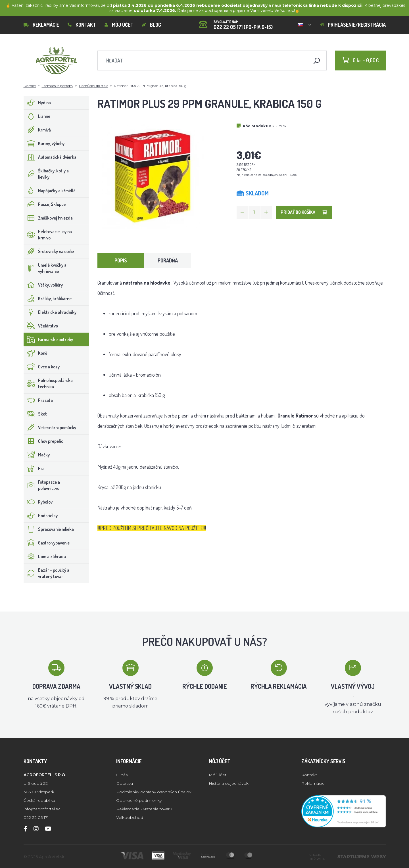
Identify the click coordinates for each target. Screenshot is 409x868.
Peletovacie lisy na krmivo (48, 235)
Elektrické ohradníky (50, 312)
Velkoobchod (130, 817)
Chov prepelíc (43, 441)
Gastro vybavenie (47, 543)
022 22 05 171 (36, 817)
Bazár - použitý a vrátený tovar (47, 573)
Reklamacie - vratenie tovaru (144, 809)
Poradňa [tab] (168, 260)
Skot (35, 414)
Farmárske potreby (58, 86)
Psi (34, 468)
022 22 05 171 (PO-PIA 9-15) (236, 23)
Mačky (37, 455)
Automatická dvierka (50, 157)
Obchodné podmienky (139, 800)
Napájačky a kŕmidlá (50, 191)
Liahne (37, 116)
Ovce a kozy (42, 367)
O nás (122, 775)
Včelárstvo (41, 326)
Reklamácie (41, 25)
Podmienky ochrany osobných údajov (154, 792)
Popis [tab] (121, 260)
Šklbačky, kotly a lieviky (46, 174)
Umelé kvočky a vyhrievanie (45, 268)
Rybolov (38, 502)
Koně (36, 353)
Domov (30, 86)
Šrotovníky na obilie (49, 251)
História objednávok (229, 783)
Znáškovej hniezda (48, 218)
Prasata (38, 400)
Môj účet (119, 25)
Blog (152, 25)
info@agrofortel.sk (42, 809)
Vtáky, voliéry (43, 285)
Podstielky (41, 516)
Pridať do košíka (304, 212)
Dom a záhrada (45, 556)
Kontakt (82, 25)
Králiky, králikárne (48, 299)
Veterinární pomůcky (50, 427)
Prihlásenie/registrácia (353, 25)
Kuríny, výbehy (44, 143)
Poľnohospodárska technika (48, 383)
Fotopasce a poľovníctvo (42, 485)
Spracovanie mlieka (49, 529)
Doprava (125, 783)
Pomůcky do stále (94, 86)
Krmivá (37, 130)
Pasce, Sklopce (45, 204)
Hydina (37, 103)
